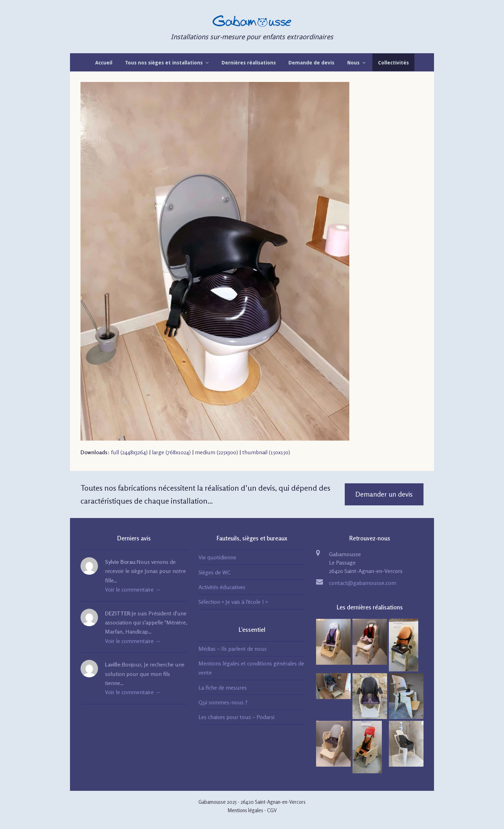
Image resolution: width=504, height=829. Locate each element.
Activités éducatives (222, 587)
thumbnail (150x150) (266, 452)
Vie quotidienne (217, 557)
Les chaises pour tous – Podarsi (236, 717)
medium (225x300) (216, 452)
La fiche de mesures (223, 688)
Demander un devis (384, 494)
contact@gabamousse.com (363, 583)
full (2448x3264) (129, 452)
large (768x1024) (171, 452)
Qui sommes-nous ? (223, 702)
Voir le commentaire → (133, 589)
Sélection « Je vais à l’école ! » (233, 602)
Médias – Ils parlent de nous (233, 649)
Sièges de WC (215, 572)
